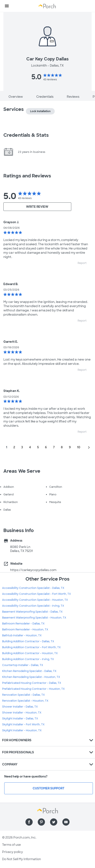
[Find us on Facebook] (29, 822)
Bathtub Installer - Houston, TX (22, 635)
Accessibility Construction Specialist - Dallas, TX (33, 588)
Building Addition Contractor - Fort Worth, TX (31, 647)
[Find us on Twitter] (54, 822)
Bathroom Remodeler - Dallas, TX (23, 624)
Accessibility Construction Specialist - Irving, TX (33, 606)
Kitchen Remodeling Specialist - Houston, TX (31, 677)
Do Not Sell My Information (22, 859)
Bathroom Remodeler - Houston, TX (25, 630)
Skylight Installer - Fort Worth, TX (23, 724)
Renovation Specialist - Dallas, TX (23, 695)
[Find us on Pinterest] (41, 822)
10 (79, 447)
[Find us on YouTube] (66, 822)
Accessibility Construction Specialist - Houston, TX (35, 600)
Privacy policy (13, 852)
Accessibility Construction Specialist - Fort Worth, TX (36, 594)
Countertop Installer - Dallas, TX (23, 665)
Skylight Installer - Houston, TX (22, 730)
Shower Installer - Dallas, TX (20, 707)
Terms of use (11, 845)
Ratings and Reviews (27, 176)
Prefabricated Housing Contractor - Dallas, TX (32, 683)
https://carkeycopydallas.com (33, 570)
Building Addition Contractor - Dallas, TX (28, 641)
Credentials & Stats (26, 135)
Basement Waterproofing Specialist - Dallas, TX (32, 612)
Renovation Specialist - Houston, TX (25, 701)
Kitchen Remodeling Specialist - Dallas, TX (29, 671)
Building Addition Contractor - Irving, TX (28, 659)
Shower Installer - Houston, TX (22, 713)
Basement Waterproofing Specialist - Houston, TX (34, 618)
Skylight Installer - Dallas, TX (20, 719)
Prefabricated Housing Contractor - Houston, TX (33, 689)
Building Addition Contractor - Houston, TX (30, 653)
